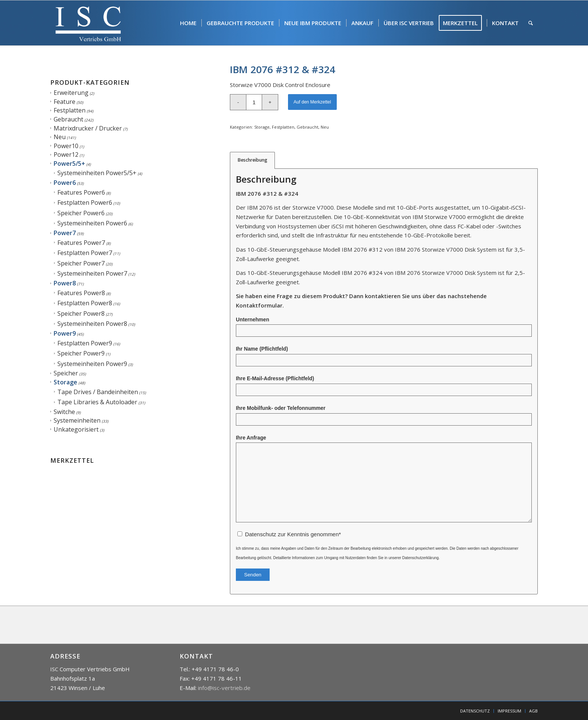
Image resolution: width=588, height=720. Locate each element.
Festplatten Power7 (85, 253)
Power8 (65, 283)
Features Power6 (81, 192)
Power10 (66, 146)
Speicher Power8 (81, 313)
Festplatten (70, 110)
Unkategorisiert (76, 429)
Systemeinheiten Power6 (92, 223)
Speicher (66, 373)
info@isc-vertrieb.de (224, 688)
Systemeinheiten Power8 (92, 324)
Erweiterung (71, 93)
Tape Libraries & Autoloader (97, 402)
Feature (64, 102)
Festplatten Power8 (85, 303)
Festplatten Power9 (85, 343)
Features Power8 (81, 293)
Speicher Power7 (81, 263)
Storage (65, 382)
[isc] (88, 23)
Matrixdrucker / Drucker (88, 128)
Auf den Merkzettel (312, 102)
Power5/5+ (69, 163)
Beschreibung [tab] (253, 160)
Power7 (65, 233)
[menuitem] (188, 23)
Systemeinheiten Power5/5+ (97, 173)
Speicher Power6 (81, 213)
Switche (64, 412)
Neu (60, 137)
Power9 (65, 333)
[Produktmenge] (254, 102)
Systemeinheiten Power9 (92, 364)
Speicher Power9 (81, 353)
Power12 (66, 154)
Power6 (65, 183)
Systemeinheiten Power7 (92, 273)
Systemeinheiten (77, 420)
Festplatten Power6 (85, 202)
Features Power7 (81, 243)
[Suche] (531, 23)
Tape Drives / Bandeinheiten (98, 392)
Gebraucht (68, 119)
